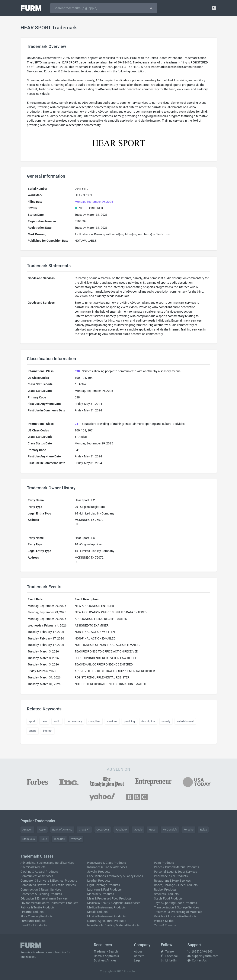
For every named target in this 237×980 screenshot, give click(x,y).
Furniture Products (33, 921)
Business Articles (105, 960)
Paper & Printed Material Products (177, 867)
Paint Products (164, 863)
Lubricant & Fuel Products (104, 889)
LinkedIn (169, 960)
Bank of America (62, 830)
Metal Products (97, 912)
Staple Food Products (168, 898)
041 (77, 424)
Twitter (168, 951)
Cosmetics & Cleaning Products (41, 894)
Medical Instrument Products (106, 907)
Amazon (27, 830)
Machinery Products (101, 894)
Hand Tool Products (34, 925)
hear (44, 721)
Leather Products (99, 881)
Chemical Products (33, 867)
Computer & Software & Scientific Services (48, 885)
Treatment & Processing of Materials (178, 912)
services (112, 721)
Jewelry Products (99, 872)
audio (57, 721)
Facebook (121, 830)
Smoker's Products (166, 894)
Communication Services (37, 876)
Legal (138, 960)
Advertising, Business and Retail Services (47, 863)
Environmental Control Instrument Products (49, 903)
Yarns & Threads (165, 925)
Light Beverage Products (104, 885)
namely (166, 721)
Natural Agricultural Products (107, 921)
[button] (214, 8)
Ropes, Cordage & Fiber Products (176, 885)
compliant (95, 721)
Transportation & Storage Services (177, 907)
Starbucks (29, 839)
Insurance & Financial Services (107, 867)
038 (77, 371)
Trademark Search (106, 951)
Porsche (188, 830)
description (148, 721)
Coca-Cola (103, 830)
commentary (74, 721)
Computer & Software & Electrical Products (49, 881)
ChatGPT (84, 830)
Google (138, 830)
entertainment (185, 721)
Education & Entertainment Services (44, 898)
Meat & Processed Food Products (109, 898)
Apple (42, 830)
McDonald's (170, 830)
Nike (44, 839)
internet (48, 731)
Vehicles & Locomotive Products (175, 916)
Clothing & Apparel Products (39, 872)
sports (33, 731)
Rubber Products (165, 889)
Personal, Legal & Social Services (175, 872)
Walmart (76, 839)
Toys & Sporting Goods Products (175, 903)
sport (32, 721)
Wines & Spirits (164, 921)
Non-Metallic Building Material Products (113, 925)
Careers (139, 956)
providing (129, 721)
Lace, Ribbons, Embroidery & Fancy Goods (115, 876)
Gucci (153, 830)
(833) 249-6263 (200, 951)
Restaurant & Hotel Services (172, 881)
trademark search (45, 952)
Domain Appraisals (106, 956)
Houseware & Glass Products (107, 863)
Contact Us (197, 960)
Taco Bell (59, 839)
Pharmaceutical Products (171, 876)
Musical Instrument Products (106, 916)
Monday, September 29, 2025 (94, 202)
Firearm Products (32, 912)
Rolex (203, 830)
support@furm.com (203, 956)
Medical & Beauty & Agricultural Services (114, 903)
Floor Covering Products (36, 916)
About (138, 951)
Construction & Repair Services (41, 889)
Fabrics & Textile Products (38, 907)
